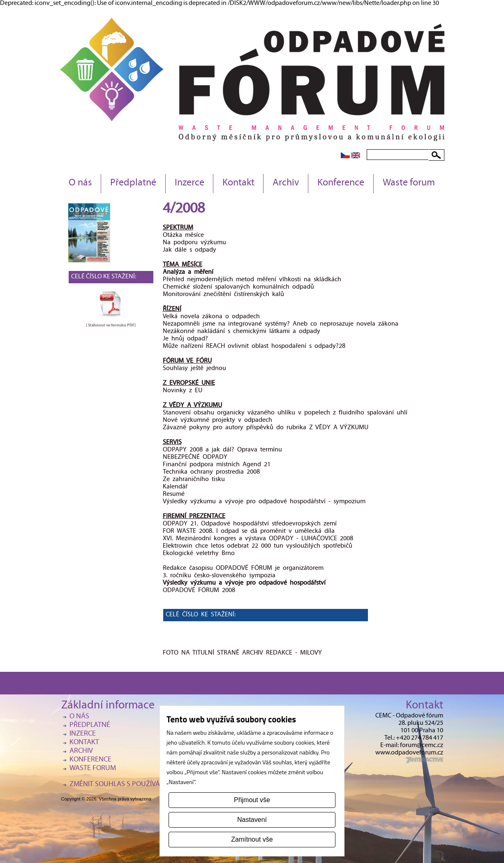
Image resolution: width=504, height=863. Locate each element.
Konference (341, 183)
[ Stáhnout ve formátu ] (111, 325)
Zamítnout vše (252, 839)
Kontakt (238, 183)
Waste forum (409, 183)
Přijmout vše (252, 800)
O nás (80, 183)
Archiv (286, 183)
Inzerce (190, 183)
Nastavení (252, 820)
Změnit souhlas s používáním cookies (135, 785)
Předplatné (133, 183)
